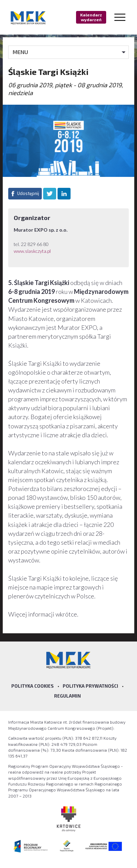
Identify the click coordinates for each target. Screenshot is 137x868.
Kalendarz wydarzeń (91, 17)
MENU (20, 52)
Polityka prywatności (90, 686)
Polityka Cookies (33, 686)
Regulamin (67, 696)
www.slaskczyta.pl (33, 251)
